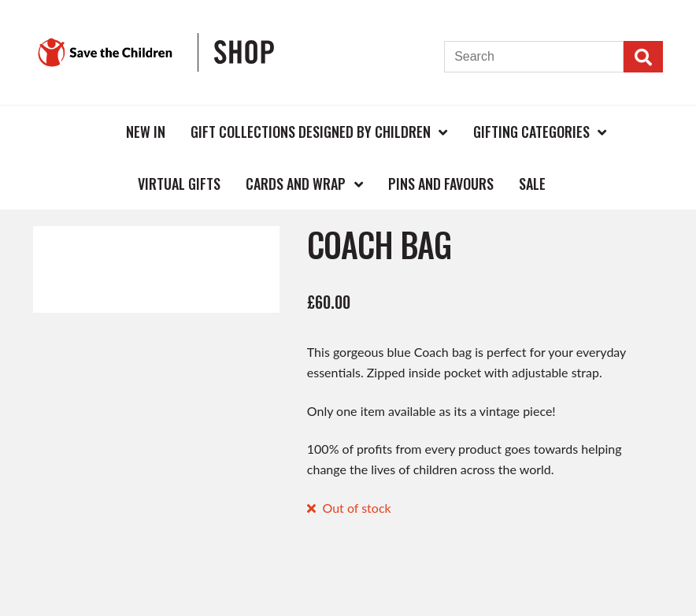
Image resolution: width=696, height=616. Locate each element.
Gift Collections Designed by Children (311, 132)
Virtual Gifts (179, 184)
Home (87, 131)
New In (146, 132)
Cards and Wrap (296, 184)
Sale (532, 184)
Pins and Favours (441, 184)
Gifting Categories (531, 132)
